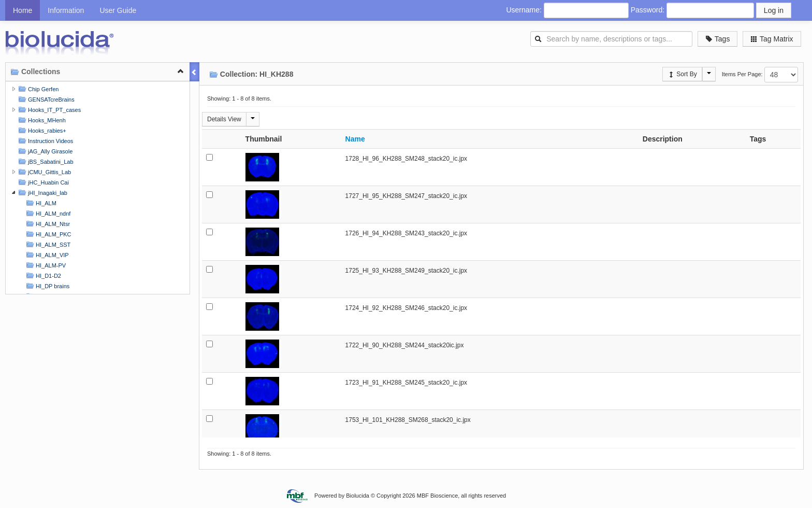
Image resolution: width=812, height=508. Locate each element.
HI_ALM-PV (45, 265)
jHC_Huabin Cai (42, 182)
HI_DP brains (47, 286)
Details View (224, 119)
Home (23, 10)
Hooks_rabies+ (41, 130)
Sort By (682, 74)
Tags (717, 39)
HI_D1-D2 (42, 276)
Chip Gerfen (37, 89)
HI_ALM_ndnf (47, 213)
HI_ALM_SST (47, 244)
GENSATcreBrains (45, 99)
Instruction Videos (45, 141)
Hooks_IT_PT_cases (48, 110)
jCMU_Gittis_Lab (44, 172)
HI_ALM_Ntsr (47, 224)
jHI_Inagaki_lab (42, 193)
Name (355, 139)
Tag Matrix (772, 39)
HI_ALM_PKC (48, 234)
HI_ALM (40, 203)
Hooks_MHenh (41, 120)
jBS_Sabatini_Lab (45, 161)
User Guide (118, 10)
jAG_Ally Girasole (44, 151)
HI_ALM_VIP (46, 255)
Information (66, 10)
